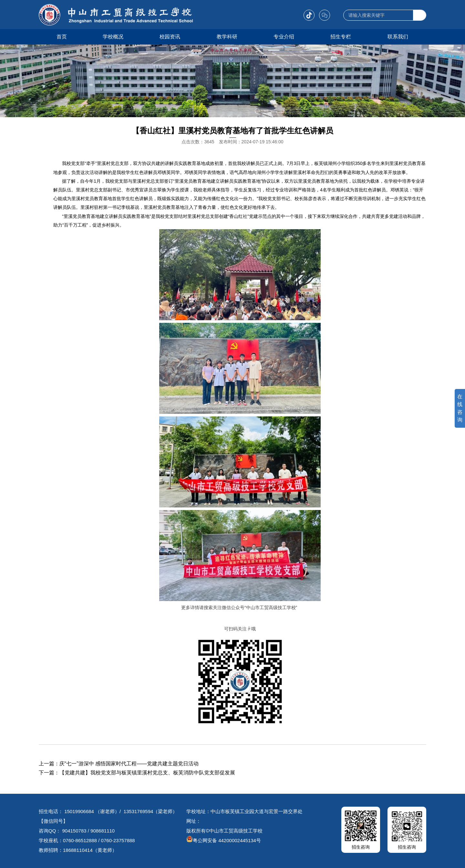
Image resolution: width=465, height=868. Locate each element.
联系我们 (398, 37)
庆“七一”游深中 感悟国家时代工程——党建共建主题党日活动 (129, 764)
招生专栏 (341, 37)
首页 (62, 37)
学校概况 (113, 37)
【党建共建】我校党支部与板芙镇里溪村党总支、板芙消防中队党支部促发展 (147, 773)
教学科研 (227, 37)
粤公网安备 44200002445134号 (224, 840)
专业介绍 (284, 37)
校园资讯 (170, 37)
